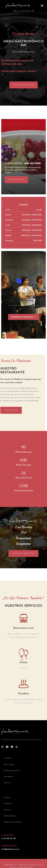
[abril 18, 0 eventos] (32, 285)
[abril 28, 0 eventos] (15, 294)
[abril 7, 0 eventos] (15, 281)
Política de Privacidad (13, 822)
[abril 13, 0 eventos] (10, 285)
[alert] (24, 301)
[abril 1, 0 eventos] (19, 277)
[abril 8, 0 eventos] (19, 281)
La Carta (7, 758)
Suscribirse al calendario (22, 317)
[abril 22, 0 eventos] (19, 290)
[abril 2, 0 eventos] (24, 277)
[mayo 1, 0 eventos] (28, 294)
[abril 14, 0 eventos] (15, 285)
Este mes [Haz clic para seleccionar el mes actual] (23, 309)
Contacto (7, 810)
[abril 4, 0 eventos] (32, 277)
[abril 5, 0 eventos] (37, 277)
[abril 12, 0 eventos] (37, 281)
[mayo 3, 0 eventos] (37, 294)
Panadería (8, 804)
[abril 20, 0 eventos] (10, 290)
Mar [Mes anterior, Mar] (10, 309)
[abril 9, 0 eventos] (24, 281)
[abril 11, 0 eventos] (32, 281)
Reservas (7, 783)
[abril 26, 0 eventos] (37, 290)
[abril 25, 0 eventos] (32, 290)
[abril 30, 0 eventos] (24, 294)
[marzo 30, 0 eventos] (10, 277)
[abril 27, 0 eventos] (10, 294)
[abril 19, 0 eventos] (37, 285)
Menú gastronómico (12, 771)
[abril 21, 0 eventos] (15, 290)
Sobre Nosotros (10, 816)
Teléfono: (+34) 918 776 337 (23, 11)
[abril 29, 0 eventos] (19, 294)
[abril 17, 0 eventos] (28, 285)
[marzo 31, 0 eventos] (15, 277)
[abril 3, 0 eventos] (28, 277)
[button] (42, 6)
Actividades (8, 777)
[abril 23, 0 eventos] (24, 290)
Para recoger (9, 764)
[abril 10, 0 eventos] (28, 281)
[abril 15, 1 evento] (19, 285)
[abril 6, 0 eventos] (10, 281)
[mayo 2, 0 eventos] (32, 294)
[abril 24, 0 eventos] (28, 290)
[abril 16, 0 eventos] (24, 285)
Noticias (7, 798)
